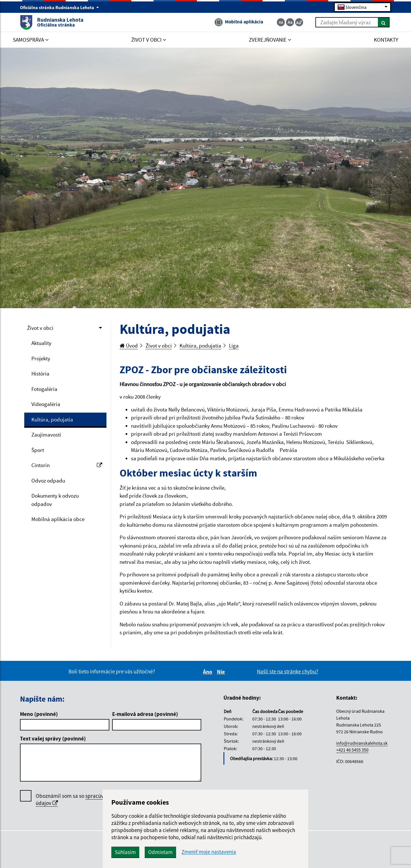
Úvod (129, 346)
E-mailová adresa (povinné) (145, 714)
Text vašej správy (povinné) (53, 738)
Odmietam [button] (160, 852)
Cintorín (67, 465)
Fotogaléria (44, 389)
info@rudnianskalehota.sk (362, 743)
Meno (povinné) (39, 714)
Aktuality (41, 343)
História (40, 374)
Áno (208, 672)
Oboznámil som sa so (87, 800)
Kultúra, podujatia (52, 419)
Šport (38, 450)
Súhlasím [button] (125, 852)
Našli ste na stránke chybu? (288, 671)
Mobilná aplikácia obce (58, 519)
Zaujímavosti (46, 435)
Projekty (41, 358)
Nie (222, 672)
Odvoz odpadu (48, 481)
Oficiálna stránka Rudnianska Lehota (60, 7)
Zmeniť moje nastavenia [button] (209, 852)
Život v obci (40, 328)
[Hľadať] (384, 22)
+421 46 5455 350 (352, 750)
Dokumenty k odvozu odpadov (55, 500)
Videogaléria (46, 404)
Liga (234, 346)
